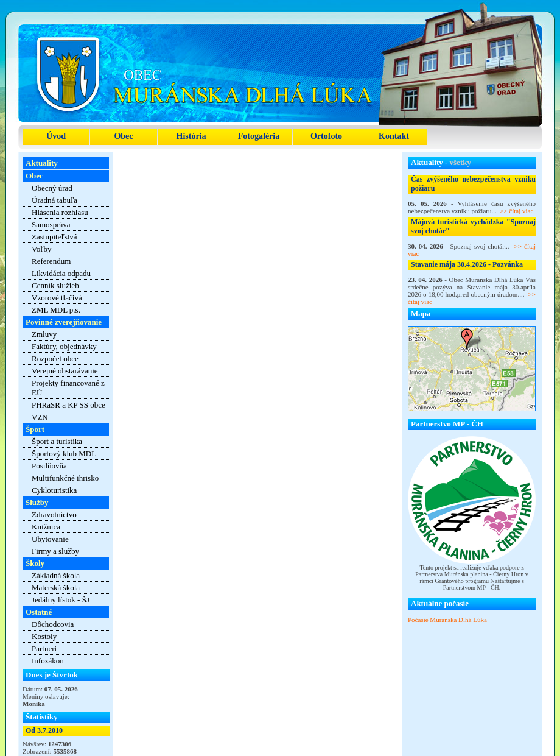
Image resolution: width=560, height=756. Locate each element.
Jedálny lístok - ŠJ (61, 600)
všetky (460, 162)
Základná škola (56, 575)
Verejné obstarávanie (65, 371)
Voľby (42, 249)
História (191, 136)
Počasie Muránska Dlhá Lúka (447, 620)
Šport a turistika (57, 441)
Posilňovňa (49, 466)
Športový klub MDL (64, 454)
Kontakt (394, 136)
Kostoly (44, 636)
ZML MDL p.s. (56, 310)
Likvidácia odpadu (61, 273)
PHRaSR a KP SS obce (68, 405)
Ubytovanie (50, 539)
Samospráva (51, 224)
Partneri (44, 648)
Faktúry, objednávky (64, 346)
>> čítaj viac (516, 211)
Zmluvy (44, 334)
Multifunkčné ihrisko (65, 478)
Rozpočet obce (55, 359)
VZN (40, 417)
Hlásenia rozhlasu (60, 212)
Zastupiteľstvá (54, 237)
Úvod (56, 136)
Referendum (51, 261)
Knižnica (46, 527)
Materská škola (56, 588)
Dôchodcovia (53, 624)
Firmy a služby (55, 551)
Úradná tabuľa (54, 200)
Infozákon (48, 661)
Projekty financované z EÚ (68, 388)
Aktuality (42, 163)
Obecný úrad (52, 188)
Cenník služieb (55, 285)
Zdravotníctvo (54, 514)
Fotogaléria (259, 136)
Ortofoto (326, 136)
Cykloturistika (54, 490)
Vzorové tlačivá (57, 298)
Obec (123, 136)
